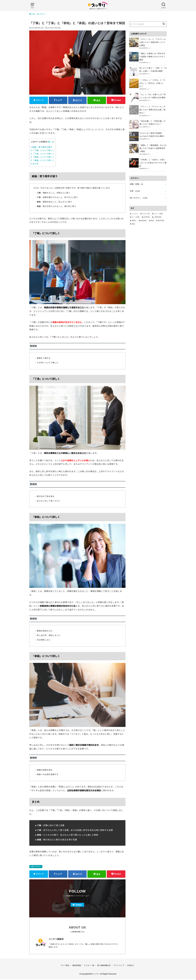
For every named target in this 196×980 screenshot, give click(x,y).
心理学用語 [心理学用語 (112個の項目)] (157, 208)
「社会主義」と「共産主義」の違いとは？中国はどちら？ (153, 117)
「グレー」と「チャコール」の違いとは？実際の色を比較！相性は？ (153, 105)
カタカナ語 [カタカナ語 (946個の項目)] (146, 205)
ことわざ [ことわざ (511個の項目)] (135, 205)
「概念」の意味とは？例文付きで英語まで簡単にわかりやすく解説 (153, 55)
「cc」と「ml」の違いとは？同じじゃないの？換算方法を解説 (153, 91)
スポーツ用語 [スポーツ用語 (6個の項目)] (158, 205)
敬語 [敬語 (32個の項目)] (152, 212)
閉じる (51, 142)
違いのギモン (37, 867)
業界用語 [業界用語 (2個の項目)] (161, 212)
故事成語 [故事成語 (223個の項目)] (143, 212)
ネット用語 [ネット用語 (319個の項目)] (135, 208)
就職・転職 (136, 176)
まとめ (34, 164)
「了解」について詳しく (42, 151)
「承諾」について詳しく (42, 161)
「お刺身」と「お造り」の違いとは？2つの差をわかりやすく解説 (153, 155)
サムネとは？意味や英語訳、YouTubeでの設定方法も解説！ (152, 129)
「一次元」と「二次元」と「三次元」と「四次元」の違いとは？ (153, 79)
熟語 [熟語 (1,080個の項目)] (133, 215)
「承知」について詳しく (42, 158)
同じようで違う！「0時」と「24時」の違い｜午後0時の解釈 (152, 67)
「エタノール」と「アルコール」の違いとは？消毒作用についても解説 (153, 42)
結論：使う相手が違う (41, 148)
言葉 (135, 183)
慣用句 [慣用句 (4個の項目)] (134, 212)
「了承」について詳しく (42, 154)
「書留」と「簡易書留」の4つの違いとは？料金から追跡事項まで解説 (153, 143)
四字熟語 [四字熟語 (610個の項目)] (146, 208)
